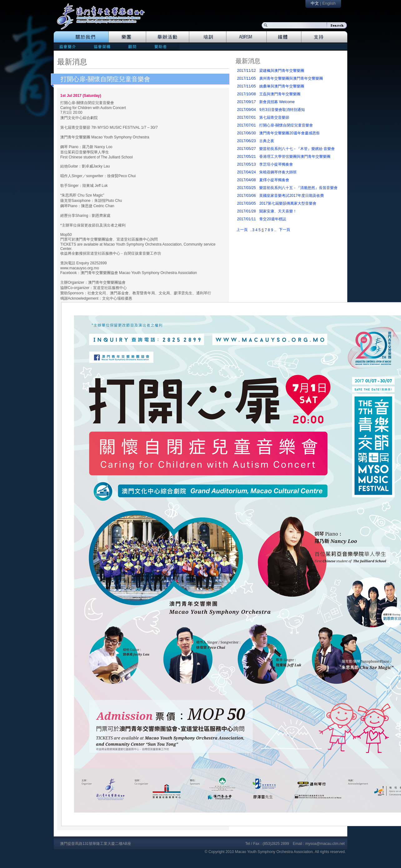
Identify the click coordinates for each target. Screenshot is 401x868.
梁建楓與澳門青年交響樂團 (282, 71)
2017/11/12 (246, 71)
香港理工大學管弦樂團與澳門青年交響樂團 (295, 157)
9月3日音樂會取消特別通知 (282, 110)
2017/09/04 (246, 110)
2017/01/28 (246, 211)
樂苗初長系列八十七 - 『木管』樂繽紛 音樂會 (297, 149)
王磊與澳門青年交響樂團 (280, 94)
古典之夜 (267, 141)
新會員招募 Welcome (277, 102)
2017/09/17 (246, 102)
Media (284, 37)
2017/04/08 (246, 180)
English (329, 3)
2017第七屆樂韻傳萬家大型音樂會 (288, 203)
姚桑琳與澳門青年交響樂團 (282, 86)
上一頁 (242, 230)
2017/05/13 (246, 164)
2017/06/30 (246, 133)
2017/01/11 (246, 219)
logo (104, 20)
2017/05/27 (246, 149)
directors (101, 46)
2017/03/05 (246, 203)
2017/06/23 (246, 141)
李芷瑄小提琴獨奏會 (276, 164)
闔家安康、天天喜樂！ (278, 211)
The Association (81, 37)
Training (208, 37)
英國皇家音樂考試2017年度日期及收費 (292, 196)
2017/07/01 (246, 117)
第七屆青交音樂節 (274, 117)
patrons (163, 46)
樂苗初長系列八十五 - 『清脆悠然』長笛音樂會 (298, 188)
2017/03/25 (246, 188)
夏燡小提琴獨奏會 (274, 180)
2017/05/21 (246, 157)
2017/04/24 (246, 172)
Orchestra (127, 37)
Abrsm (247, 37)
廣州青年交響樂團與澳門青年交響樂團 (291, 78)
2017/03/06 (246, 196)
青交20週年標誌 (272, 219)
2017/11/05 (246, 78)
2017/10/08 (246, 94)
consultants (132, 46)
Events (168, 37)
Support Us (324, 37)
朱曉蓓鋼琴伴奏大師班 (278, 172)
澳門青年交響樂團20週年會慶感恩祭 (289, 133)
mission (69, 46)
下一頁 (285, 230)
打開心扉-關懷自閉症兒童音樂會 (105, 79)
